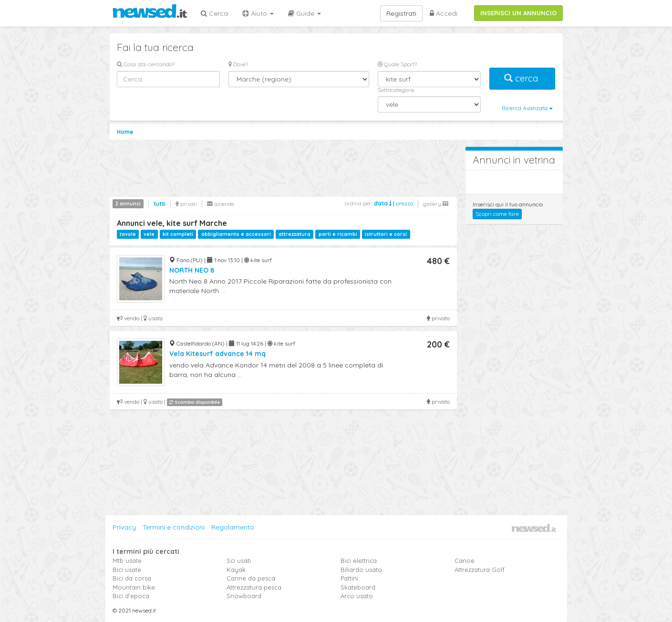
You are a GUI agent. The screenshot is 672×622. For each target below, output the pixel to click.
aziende (221, 204)
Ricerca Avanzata (527, 108)
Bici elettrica (359, 561)
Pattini (349, 578)
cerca (522, 78)
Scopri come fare (497, 214)
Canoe (465, 561)
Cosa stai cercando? (146, 64)
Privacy (124, 527)
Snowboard (244, 596)
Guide (305, 13)
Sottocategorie (396, 90)
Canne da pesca (251, 578)
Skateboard (358, 587)
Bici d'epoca (131, 596)
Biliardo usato (361, 570)
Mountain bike (134, 587)
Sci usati (239, 561)
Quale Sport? (397, 64)
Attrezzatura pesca (254, 587)
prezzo (404, 203)
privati (186, 204)
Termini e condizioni (174, 527)
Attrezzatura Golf (480, 570)
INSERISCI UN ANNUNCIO (518, 13)
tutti (160, 204)
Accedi (444, 13)
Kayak (236, 570)
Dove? (238, 64)
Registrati (401, 13)
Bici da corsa (132, 578)
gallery (436, 204)
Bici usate (127, 570)
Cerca (214, 13)
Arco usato (357, 596)
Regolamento (233, 527)
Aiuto (258, 13)
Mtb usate (127, 561)
